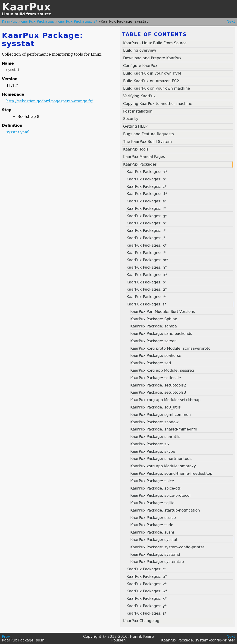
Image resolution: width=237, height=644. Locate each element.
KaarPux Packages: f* (146, 209)
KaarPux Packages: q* (147, 289)
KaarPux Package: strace (153, 518)
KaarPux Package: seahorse (156, 356)
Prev (6, 636)
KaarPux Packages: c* (147, 187)
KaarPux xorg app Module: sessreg (162, 370)
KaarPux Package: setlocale (156, 378)
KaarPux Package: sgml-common (161, 415)
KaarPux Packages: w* (147, 591)
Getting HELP (135, 126)
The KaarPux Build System (147, 142)
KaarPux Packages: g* (147, 216)
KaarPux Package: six (150, 444)
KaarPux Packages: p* (147, 282)
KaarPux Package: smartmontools (161, 459)
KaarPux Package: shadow (154, 422)
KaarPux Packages (37, 21)
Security (131, 119)
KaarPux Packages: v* (147, 584)
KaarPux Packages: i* (146, 231)
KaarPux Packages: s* (77, 21)
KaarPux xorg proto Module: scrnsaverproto (170, 348)
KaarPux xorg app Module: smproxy (163, 466)
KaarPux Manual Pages (144, 157)
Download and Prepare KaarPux (152, 58)
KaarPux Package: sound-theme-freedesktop (171, 473)
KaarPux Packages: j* (146, 238)
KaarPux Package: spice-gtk (156, 488)
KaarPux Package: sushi (152, 532)
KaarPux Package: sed (151, 363)
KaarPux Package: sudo (152, 525)
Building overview (140, 50)
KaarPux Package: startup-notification (165, 510)
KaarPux (26, 7)
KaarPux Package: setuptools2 (158, 385)
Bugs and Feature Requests (148, 134)
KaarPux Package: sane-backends (161, 334)
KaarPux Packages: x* (147, 598)
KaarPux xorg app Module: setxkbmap (165, 400)
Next (231, 21)
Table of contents (154, 35)
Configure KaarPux (140, 66)
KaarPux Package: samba (154, 326)
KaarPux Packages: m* (147, 260)
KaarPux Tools (136, 149)
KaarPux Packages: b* (147, 179)
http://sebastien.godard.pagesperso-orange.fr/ (49, 101)
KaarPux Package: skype (153, 451)
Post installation (138, 111)
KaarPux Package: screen (153, 341)
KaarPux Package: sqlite (152, 503)
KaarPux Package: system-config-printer (167, 547)
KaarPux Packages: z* (147, 613)
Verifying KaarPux (139, 96)
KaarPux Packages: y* (147, 606)
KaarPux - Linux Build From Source (155, 43)
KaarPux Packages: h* (147, 223)
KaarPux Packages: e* (147, 201)
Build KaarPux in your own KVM (152, 73)
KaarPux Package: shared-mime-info (164, 429)
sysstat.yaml (18, 132)
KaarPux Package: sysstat (154, 540)
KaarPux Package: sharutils (155, 437)
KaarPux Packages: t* (146, 569)
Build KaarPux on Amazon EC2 (151, 81)
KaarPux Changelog (141, 621)
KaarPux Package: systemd (155, 554)
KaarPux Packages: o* (147, 275)
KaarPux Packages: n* (147, 267)
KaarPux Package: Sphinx (154, 319)
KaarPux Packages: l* (146, 253)
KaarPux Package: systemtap (157, 562)
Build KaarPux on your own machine (157, 88)
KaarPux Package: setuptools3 (158, 392)
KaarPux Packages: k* (147, 245)
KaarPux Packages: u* (147, 576)
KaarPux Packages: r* (146, 297)
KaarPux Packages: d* (147, 194)
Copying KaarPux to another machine (158, 104)
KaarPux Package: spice (152, 481)
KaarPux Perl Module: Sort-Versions (163, 312)
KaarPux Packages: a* (147, 172)
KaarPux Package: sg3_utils (156, 407)
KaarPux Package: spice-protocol (160, 495)
